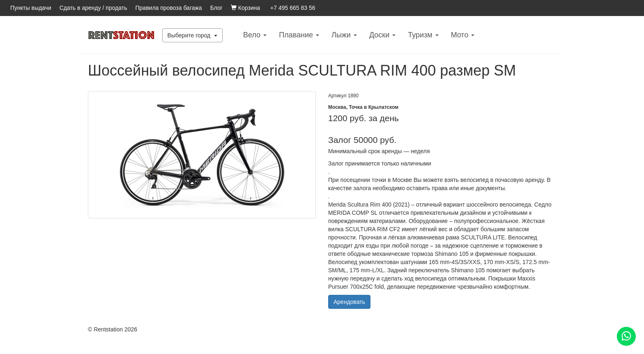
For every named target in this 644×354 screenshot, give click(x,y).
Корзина (245, 8)
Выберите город (193, 35)
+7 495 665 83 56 (293, 8)
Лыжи (344, 35)
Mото (463, 35)
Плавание (299, 35)
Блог (216, 8)
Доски (382, 35)
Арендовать (349, 302)
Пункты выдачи (31, 8)
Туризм (423, 35)
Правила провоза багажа (169, 8)
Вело (255, 35)
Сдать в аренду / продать (93, 8)
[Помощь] (626, 336)
